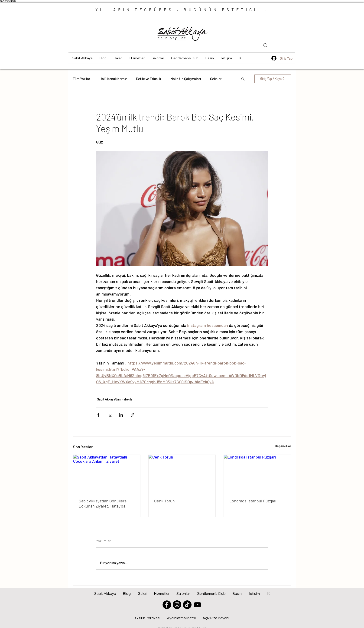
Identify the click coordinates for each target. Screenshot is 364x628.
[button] (118, 58)
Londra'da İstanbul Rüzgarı (253, 501)
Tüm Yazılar (82, 79)
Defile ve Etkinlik (149, 79)
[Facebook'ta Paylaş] (98, 415)
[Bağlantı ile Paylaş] (132, 415)
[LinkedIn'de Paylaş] (121, 415)
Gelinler (216, 79)
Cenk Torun (164, 501)
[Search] (265, 45)
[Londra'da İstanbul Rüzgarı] (257, 474)
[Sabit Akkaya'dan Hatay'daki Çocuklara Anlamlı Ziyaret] (107, 474)
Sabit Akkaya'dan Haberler (115, 399)
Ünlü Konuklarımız (113, 79)
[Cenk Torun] (182, 474)
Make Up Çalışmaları (186, 79)
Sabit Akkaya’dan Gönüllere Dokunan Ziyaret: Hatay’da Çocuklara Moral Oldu (103, 503)
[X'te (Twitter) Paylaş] (110, 415)
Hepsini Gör (283, 446)
